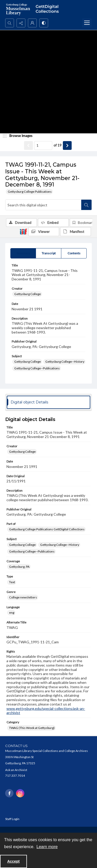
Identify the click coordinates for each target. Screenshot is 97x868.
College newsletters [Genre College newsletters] (23, 597)
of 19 (58, 145)
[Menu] (87, 23)
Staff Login (12, 819)
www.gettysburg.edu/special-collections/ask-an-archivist (46, 711)
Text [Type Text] (12, 582)
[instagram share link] (20, 793)
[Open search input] (10, 23)
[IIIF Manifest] (76, 232)
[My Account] (32, 23)
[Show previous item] (28, 145)
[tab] (23, 253)
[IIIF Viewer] (44, 232)
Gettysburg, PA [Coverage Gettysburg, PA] (19, 567)
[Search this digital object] (43, 205)
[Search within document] (86, 205)
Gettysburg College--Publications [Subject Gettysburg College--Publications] (37, 368)
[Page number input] (43, 145)
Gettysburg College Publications (30, 192)
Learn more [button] (47, 847)
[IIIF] (23, 231)
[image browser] (19, 136)
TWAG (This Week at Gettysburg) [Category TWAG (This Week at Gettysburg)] (32, 728)
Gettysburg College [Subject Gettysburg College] (28, 362)
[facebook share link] (9, 793)
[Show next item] (67, 145)
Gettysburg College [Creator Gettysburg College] (28, 294)
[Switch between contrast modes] (44, 23)
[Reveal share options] (21, 23)
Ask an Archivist (16, 770)
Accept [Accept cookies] (13, 861)
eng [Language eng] (12, 613)
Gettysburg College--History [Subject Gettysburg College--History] (65, 362)
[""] (48, 9)
